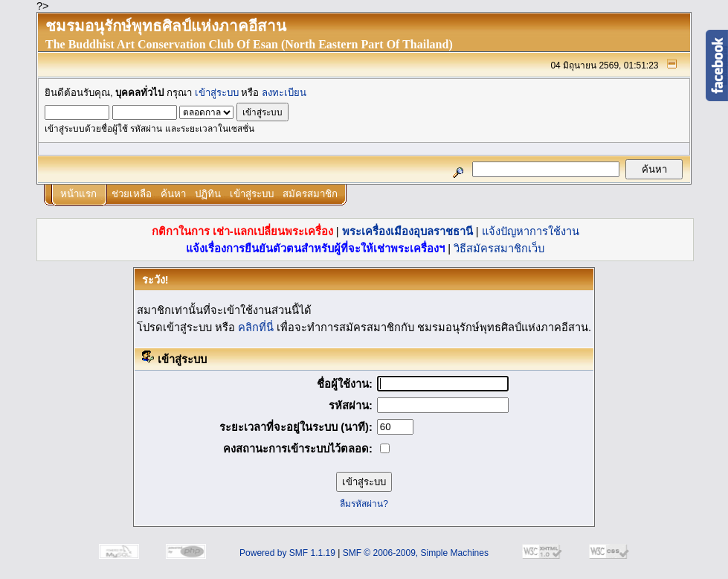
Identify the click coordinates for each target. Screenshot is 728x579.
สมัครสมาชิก (310, 194)
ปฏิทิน (208, 194)
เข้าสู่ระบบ (217, 93)
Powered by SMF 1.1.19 (287, 553)
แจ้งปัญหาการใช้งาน (531, 231)
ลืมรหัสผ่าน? (364, 504)
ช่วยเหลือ (132, 194)
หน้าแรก (78, 194)
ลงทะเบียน (284, 93)
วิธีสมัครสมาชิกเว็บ (499, 249)
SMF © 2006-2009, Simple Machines (416, 553)
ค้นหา (173, 194)
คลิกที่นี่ (256, 327)
